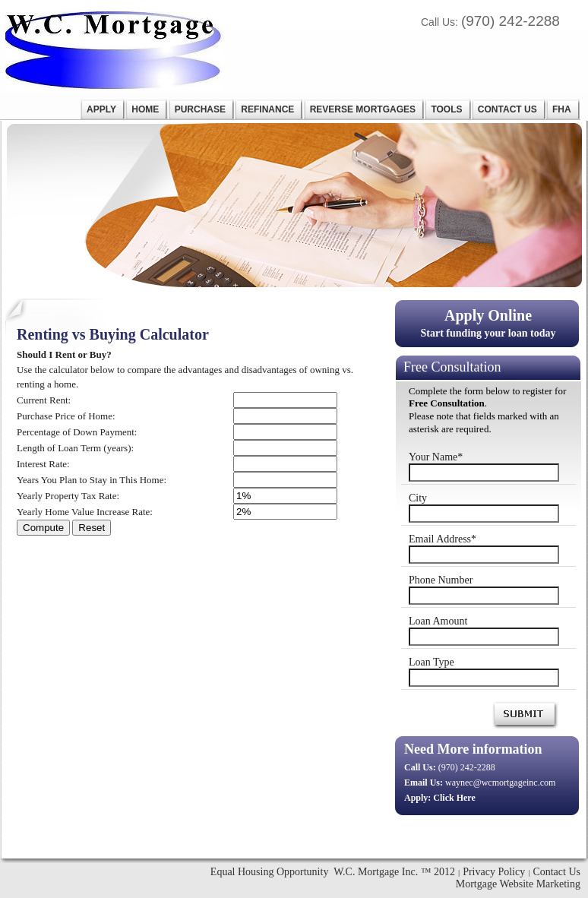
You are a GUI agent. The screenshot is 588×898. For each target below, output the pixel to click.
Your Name (436, 457)
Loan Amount (438, 621)
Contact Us (556, 872)
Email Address (443, 539)
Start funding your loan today (488, 323)
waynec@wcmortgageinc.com (500, 783)
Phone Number (441, 580)
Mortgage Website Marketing (518, 884)
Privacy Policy (494, 872)
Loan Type (432, 662)
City (418, 498)
